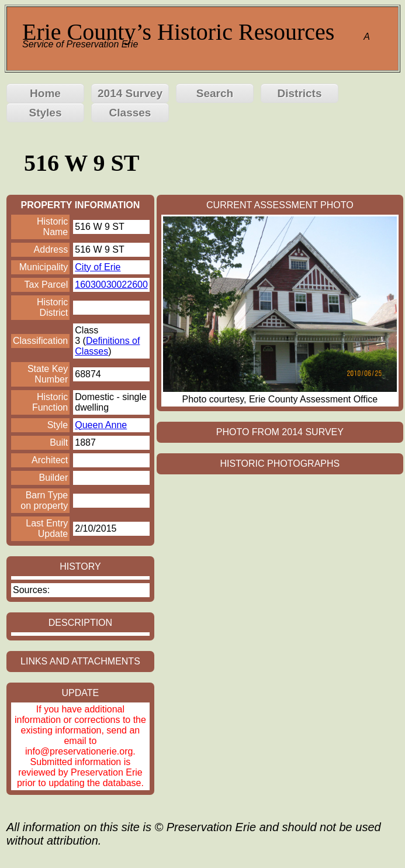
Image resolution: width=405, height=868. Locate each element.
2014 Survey (130, 93)
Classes (130, 113)
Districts (299, 93)
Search (215, 93)
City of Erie (98, 267)
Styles (46, 113)
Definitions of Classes (107, 346)
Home (45, 93)
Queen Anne (101, 425)
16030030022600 (111, 285)
